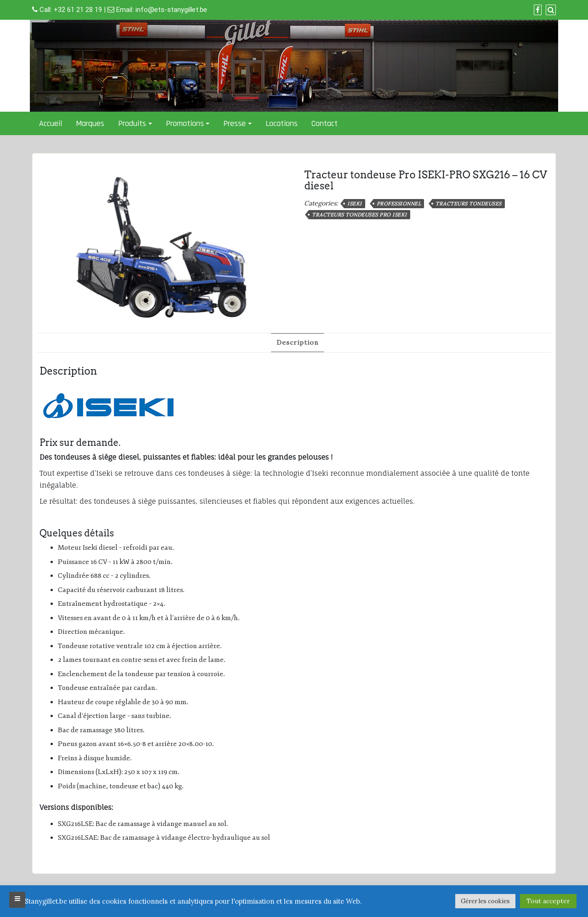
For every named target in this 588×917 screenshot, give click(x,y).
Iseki (355, 204)
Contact (325, 123)
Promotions (185, 123)
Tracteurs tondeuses (469, 204)
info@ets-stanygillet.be (171, 10)
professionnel (399, 204)
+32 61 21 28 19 (78, 10)
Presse (235, 123)
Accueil (51, 123)
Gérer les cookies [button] (485, 901)
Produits (132, 123)
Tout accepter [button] (548, 901)
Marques (90, 123)
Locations (282, 123)
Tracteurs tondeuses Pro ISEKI (359, 215)
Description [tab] (297, 342)
